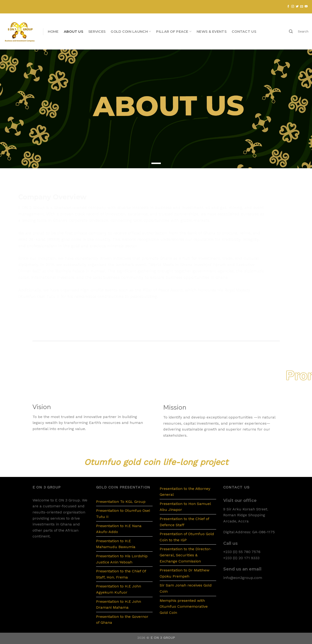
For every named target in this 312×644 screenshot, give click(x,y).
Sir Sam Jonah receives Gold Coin (186, 588)
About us (73, 32)
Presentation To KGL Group (121, 502)
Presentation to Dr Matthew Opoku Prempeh (184, 573)
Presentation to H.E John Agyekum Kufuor (119, 589)
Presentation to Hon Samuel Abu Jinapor (185, 507)
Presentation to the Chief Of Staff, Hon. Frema (121, 574)
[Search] (291, 31)
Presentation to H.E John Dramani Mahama (119, 605)
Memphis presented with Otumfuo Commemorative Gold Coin (184, 607)
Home (53, 32)
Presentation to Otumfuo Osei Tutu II (123, 514)
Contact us (244, 32)
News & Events (212, 32)
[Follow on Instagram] (293, 7)
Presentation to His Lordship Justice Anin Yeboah (122, 559)
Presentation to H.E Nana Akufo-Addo (119, 529)
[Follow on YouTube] (306, 7)
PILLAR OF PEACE (174, 31)
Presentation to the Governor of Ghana (122, 620)
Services (97, 32)
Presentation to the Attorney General (185, 492)
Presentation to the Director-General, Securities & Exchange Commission (186, 555)
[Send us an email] (302, 7)
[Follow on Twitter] (297, 7)
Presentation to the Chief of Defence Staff (184, 522)
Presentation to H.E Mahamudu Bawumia (116, 544)
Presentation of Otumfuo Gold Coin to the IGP (187, 537)
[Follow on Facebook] (288, 7)
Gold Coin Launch (131, 31)
